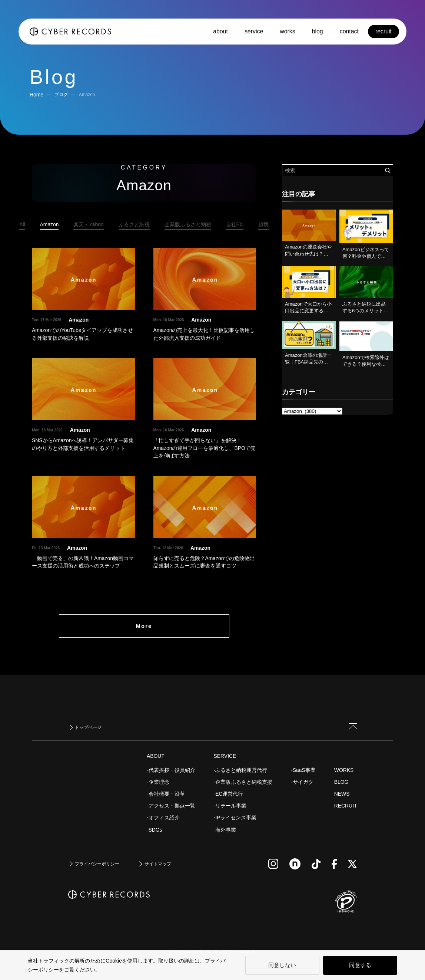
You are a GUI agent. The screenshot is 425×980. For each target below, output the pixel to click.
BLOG (341, 782)
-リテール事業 (230, 806)
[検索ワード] (338, 170)
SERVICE (225, 756)
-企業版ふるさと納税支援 (243, 782)
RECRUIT (346, 806)
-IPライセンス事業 (235, 818)
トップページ (88, 727)
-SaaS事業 (303, 770)
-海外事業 (225, 830)
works (287, 31)
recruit (384, 31)
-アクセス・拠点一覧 (171, 806)
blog (318, 31)
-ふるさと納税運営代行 (241, 770)
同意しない (282, 965)
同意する (360, 965)
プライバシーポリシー (97, 864)
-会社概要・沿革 (166, 794)
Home (36, 95)
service (254, 31)
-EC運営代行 (229, 794)
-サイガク (302, 782)
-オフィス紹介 (163, 818)
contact (349, 31)
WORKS (344, 770)
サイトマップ (158, 864)
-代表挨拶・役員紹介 (171, 770)
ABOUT (156, 756)
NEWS (342, 794)
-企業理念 (158, 782)
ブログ (61, 95)
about (220, 31)
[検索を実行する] (388, 170)
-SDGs (155, 830)
